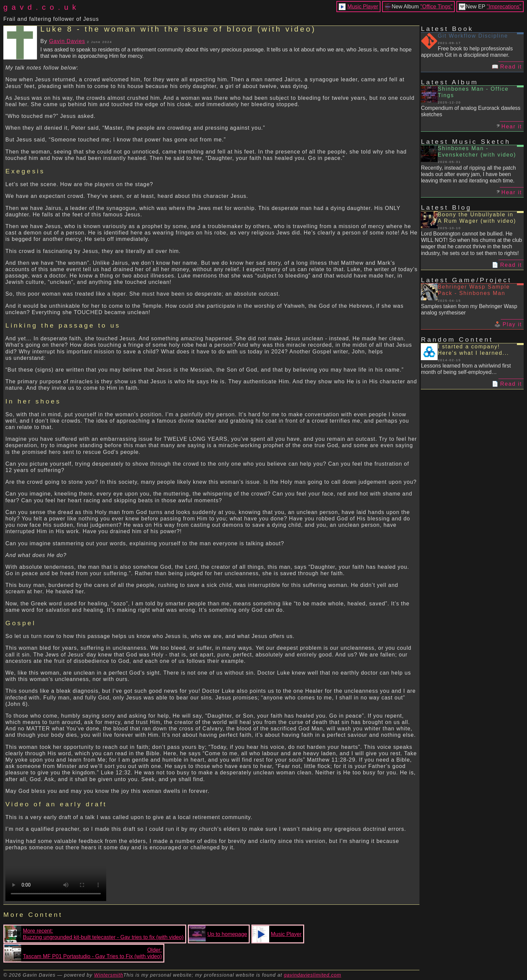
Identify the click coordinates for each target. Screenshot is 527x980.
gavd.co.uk (42, 7)
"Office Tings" (437, 7)
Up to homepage (218, 934)
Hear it (512, 126)
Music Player (363, 7)
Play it (512, 324)
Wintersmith (109, 975)
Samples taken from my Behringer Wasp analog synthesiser (469, 309)
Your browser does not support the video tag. (56, 876)
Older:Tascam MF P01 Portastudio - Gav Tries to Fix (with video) (83, 953)
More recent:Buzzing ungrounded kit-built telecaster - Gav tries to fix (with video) (94, 934)
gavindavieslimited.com (313, 975)
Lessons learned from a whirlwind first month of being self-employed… (466, 369)
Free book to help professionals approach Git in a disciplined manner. (467, 52)
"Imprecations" (504, 7)
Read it (511, 67)
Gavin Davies (67, 41)
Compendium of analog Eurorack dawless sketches (471, 111)
